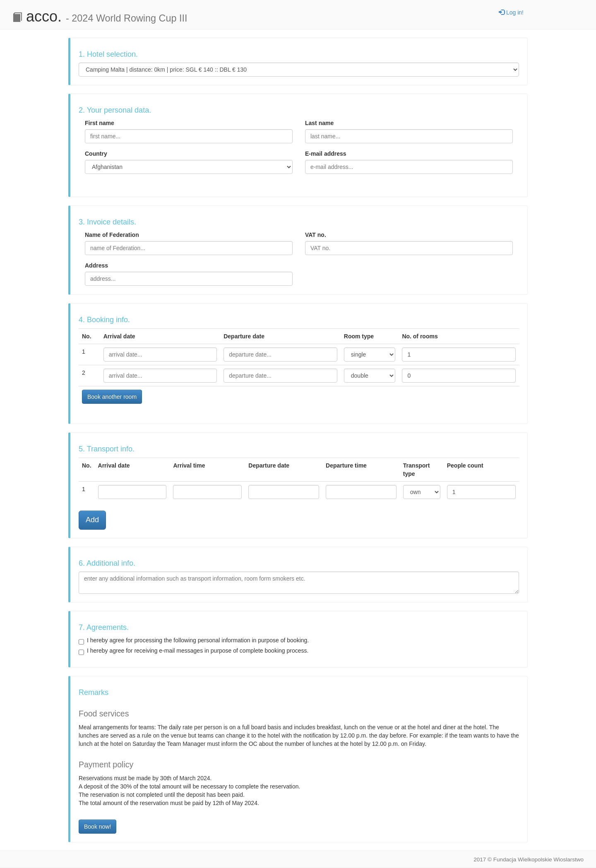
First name (100, 123)
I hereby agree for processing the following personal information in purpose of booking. (194, 641)
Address (96, 265)
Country (96, 154)
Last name (319, 123)
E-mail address (326, 154)
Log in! (511, 12)
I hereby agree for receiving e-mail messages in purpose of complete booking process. (193, 651)
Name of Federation (112, 235)
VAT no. (316, 235)
